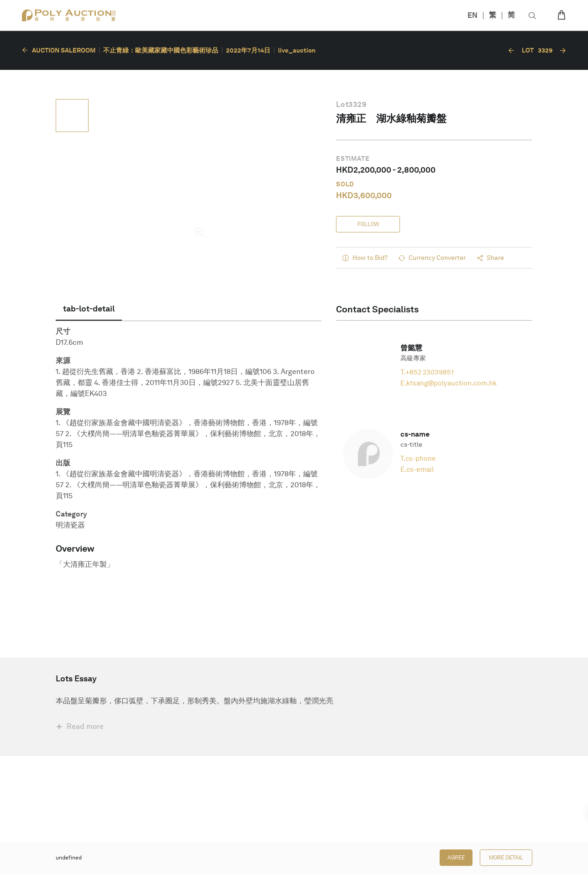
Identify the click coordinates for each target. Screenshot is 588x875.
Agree (456, 858)
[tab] (89, 309)
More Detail (506, 858)
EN (472, 15)
